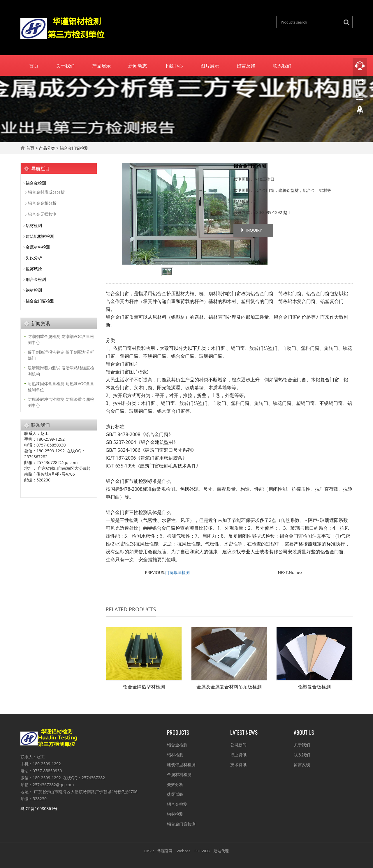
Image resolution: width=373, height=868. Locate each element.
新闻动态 (138, 65)
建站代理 (221, 851)
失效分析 (34, 258)
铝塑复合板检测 (314, 687)
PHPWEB (202, 851)
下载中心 (174, 65)
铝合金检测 (36, 183)
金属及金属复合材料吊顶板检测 (229, 687)
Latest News (244, 732)
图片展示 (210, 65)
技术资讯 (238, 765)
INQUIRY (251, 230)
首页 (34, 65)
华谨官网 (165, 851)
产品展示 (101, 65)
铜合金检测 (36, 279)
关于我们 (65, 65)
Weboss (183, 851)
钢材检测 (34, 290)
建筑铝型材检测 (40, 236)
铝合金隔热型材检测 (144, 687)
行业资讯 (238, 755)
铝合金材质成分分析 (46, 192)
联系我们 (282, 65)
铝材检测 (34, 225)
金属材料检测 (38, 247)
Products (178, 732)
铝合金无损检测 (42, 214)
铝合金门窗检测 (40, 301)
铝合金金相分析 (42, 203)
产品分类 (47, 148)
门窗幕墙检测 (177, 572)
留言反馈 (246, 65)
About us (304, 732)
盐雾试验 (34, 269)
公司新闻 (238, 745)
